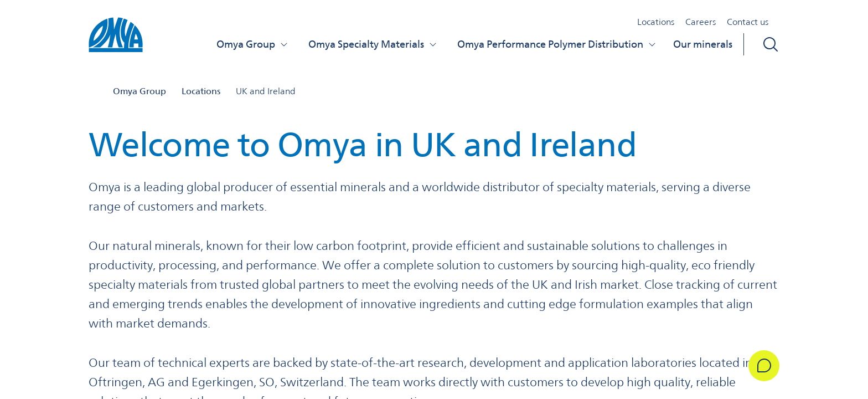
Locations (656, 22)
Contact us (748, 22)
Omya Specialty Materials (373, 44)
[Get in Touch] (764, 366)
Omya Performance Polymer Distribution (557, 44)
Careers (701, 22)
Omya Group (252, 44)
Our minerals (703, 44)
